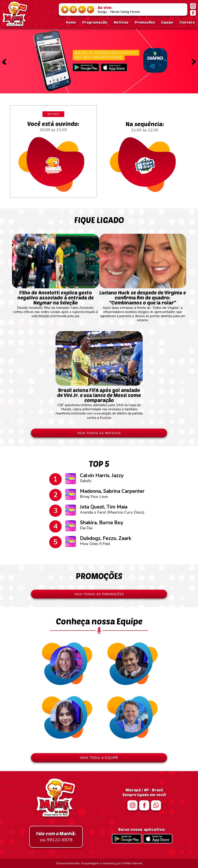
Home (71, 22)
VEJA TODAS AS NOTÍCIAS (99, 433)
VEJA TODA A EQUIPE (99, 758)
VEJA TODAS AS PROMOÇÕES (99, 594)
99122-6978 (56, 837)
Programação (95, 22)
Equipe (167, 22)
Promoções (145, 22)
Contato (187, 22)
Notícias (121, 22)
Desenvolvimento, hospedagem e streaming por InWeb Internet (99, 863)
